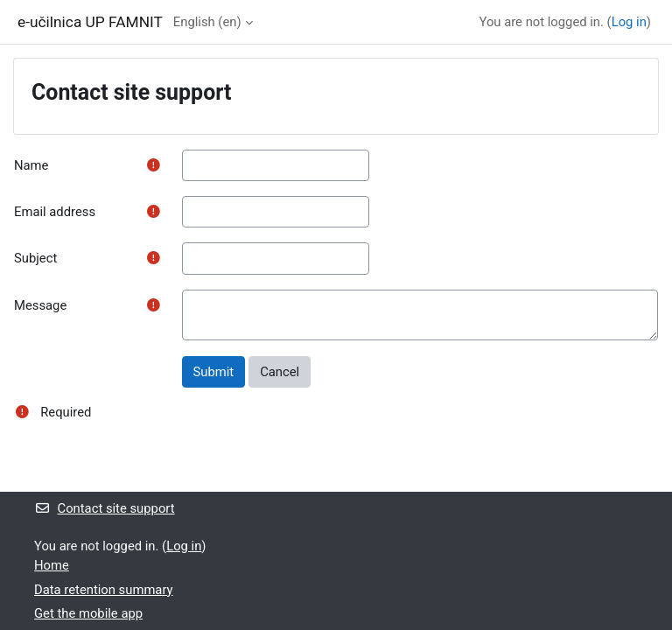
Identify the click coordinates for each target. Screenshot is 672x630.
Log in (629, 22)
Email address (55, 212)
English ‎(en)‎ (207, 22)
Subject (35, 258)
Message (40, 305)
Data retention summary (104, 590)
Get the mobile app (88, 613)
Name (31, 165)
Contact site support (105, 508)
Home (52, 565)
